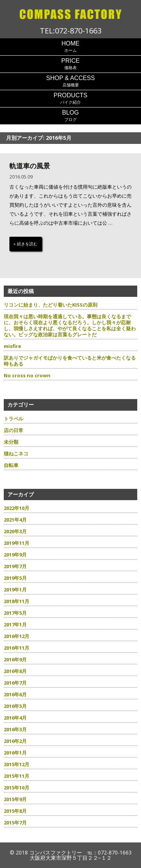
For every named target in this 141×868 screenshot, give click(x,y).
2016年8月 (15, 671)
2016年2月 (15, 741)
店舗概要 (70, 81)
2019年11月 (17, 543)
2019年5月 (15, 578)
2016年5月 (15, 706)
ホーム (70, 46)
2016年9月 (15, 659)
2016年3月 (15, 729)
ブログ (70, 116)
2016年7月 (15, 683)
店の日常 (14, 430)
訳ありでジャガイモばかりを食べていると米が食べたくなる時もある (70, 361)
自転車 (11, 465)
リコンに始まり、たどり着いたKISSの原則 (51, 305)
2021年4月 (15, 520)
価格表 (70, 64)
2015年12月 (17, 764)
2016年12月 (17, 636)
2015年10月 (17, 788)
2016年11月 (17, 648)
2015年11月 (17, 776)
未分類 (11, 442)
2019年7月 (15, 566)
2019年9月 (15, 555)
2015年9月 (15, 799)
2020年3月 (15, 531)
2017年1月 (15, 625)
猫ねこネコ (16, 454)
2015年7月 (15, 823)
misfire (12, 346)
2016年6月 (15, 694)
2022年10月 (17, 508)
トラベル (14, 419)
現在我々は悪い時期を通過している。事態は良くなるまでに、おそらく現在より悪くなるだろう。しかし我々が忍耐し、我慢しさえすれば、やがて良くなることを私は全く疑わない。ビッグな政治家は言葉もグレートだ (70, 325)
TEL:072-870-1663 (71, 31)
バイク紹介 (70, 98)
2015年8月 (15, 811)
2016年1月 (15, 753)
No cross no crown (27, 375)
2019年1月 (15, 590)
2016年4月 (15, 718)
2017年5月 (15, 613)
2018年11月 (17, 601)
